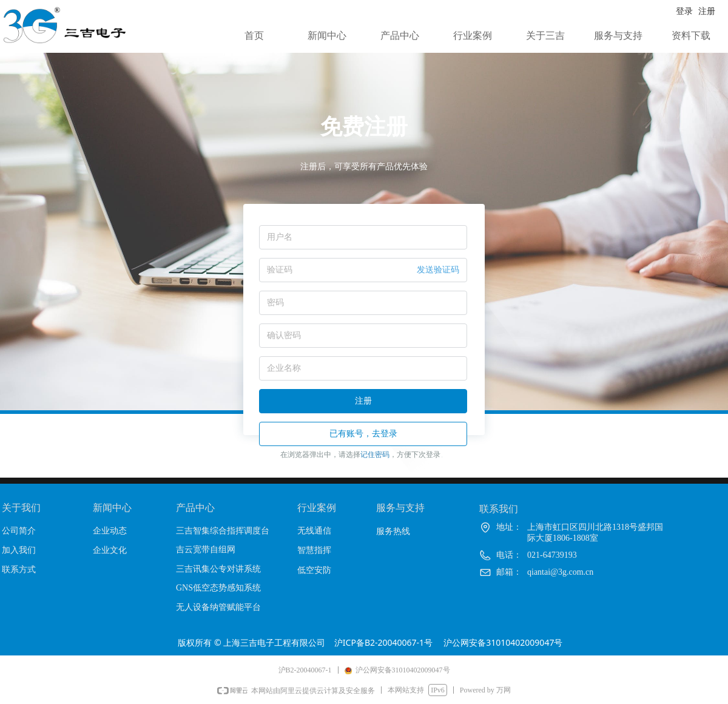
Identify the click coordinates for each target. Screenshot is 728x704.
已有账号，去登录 (363, 434)
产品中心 (400, 36)
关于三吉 (545, 36)
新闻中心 (327, 36)
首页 (254, 36)
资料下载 (691, 36)
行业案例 (473, 36)
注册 (363, 401)
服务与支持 (618, 36)
